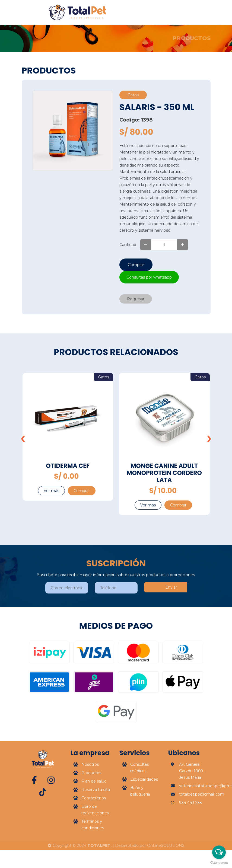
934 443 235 (190, 825)
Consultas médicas (139, 790)
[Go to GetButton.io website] (219, 863)
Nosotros (90, 787)
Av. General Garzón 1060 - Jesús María (192, 794)
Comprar (136, 265)
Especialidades (144, 802)
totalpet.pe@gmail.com (195, 817)
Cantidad (128, 245)
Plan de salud (94, 804)
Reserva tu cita (96, 812)
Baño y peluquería (140, 814)
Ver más (51, 491)
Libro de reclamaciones (95, 832)
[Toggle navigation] (177, 12)
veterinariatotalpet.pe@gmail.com (195, 809)
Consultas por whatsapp (149, 277)
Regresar (136, 299)
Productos (91, 796)
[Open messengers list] (219, 852)
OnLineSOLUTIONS (166, 845)
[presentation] (23, 438)
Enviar (171, 587)
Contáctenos (94, 821)
